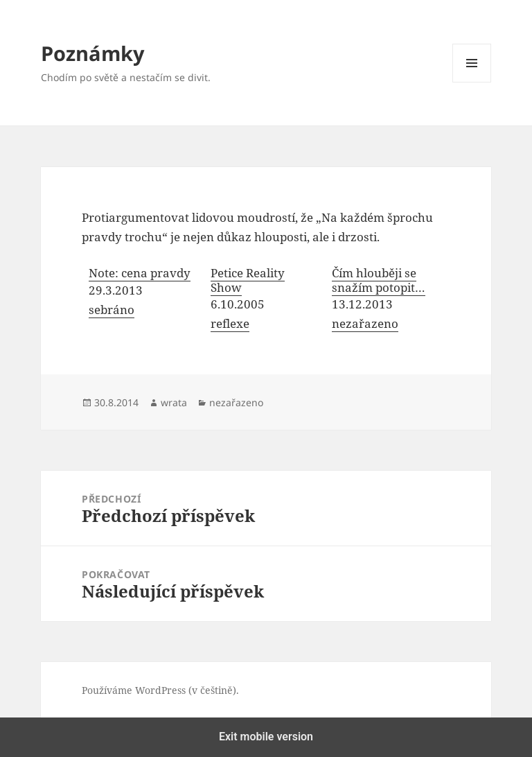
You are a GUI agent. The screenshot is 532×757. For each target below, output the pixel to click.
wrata (174, 402)
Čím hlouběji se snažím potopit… (379, 280)
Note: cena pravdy (140, 273)
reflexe (230, 323)
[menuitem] (142, 300)
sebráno (112, 310)
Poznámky (93, 53)
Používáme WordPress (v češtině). (160, 690)
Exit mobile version (266, 737)
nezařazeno (365, 323)
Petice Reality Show (248, 280)
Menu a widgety (472, 82)
